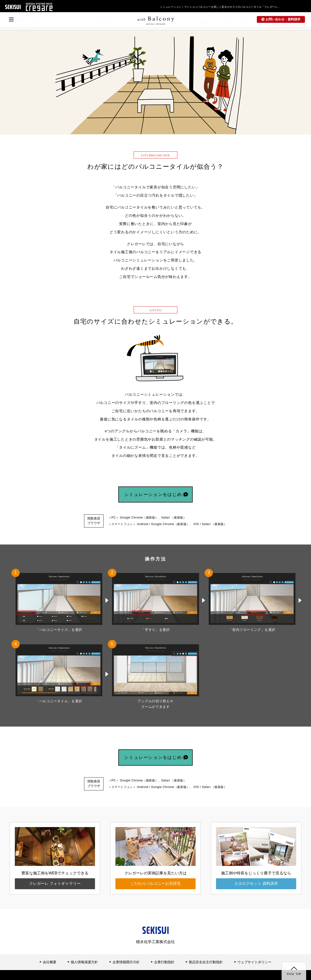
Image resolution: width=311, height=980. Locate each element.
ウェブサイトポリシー (253, 948)
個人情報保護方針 (83, 948)
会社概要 (48, 948)
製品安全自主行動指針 (204, 948)
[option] (92, 56)
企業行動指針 (163, 948)
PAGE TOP (294, 974)
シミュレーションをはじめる (163, 489)
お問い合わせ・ (289, 22)
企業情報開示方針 (125, 948)
